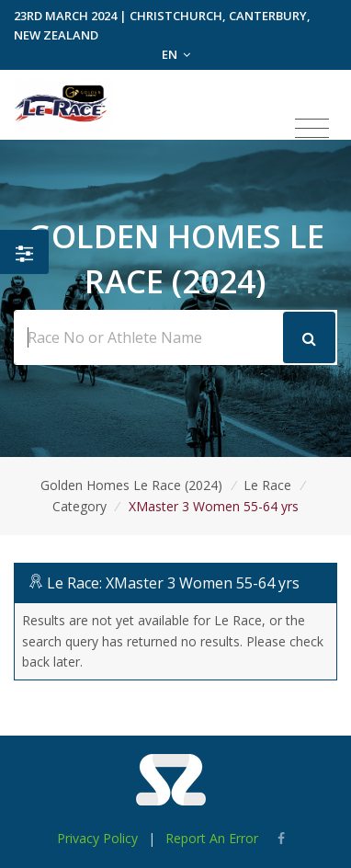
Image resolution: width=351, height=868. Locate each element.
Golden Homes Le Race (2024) (131, 485)
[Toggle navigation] (312, 129)
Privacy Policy (97, 838)
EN (176, 54)
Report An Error (212, 838)
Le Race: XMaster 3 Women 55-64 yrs (173, 583)
